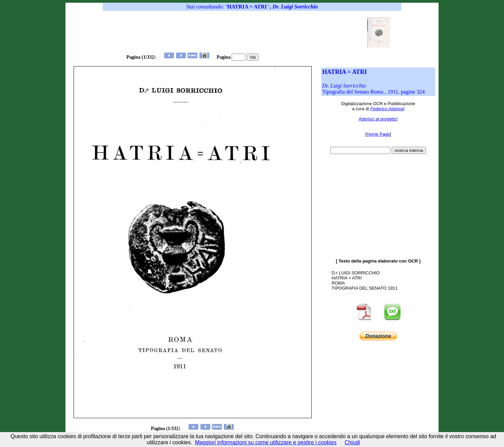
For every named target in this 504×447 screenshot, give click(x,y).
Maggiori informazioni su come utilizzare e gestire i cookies (266, 442)
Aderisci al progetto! (378, 119)
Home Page (378, 134)
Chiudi (352, 442)
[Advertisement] (238, 32)
